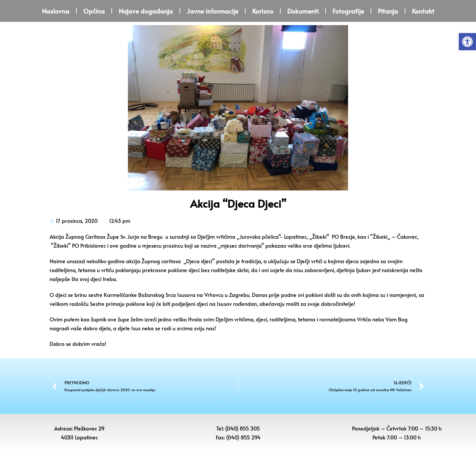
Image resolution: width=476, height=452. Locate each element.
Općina (94, 11)
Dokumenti (303, 11)
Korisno (263, 11)
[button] (467, 42)
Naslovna (56, 11)
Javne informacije (213, 11)
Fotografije (348, 11)
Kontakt (423, 11)
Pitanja (388, 11)
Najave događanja (146, 11)
